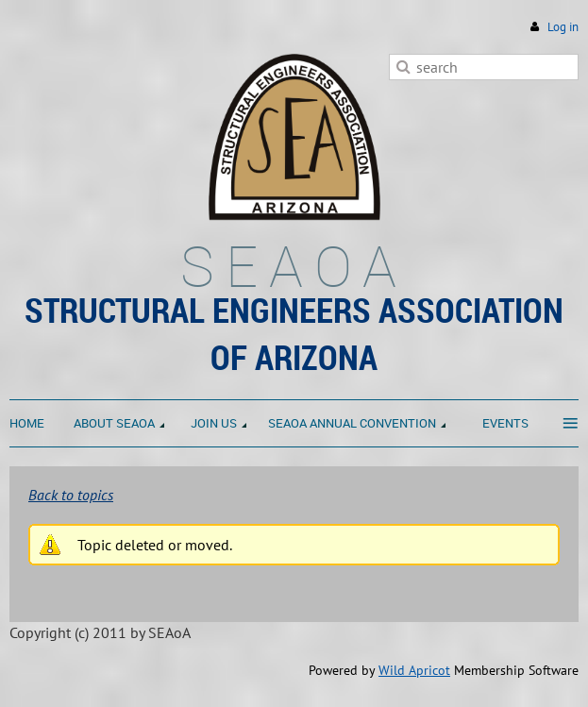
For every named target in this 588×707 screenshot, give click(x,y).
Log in (563, 27)
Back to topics (71, 495)
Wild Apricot (414, 670)
